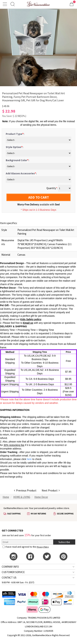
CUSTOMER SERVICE (13, 572)
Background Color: (17, 160)
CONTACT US (9, 578)
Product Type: (15, 134)
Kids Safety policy (31, 319)
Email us (28, 323)
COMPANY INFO (10, 567)
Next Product (51, 490)
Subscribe (64, 542)
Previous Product (25, 490)
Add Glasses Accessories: (21, 173)
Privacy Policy (43, 547)
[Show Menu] (5, 4)
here (15, 473)
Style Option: (14, 147)
